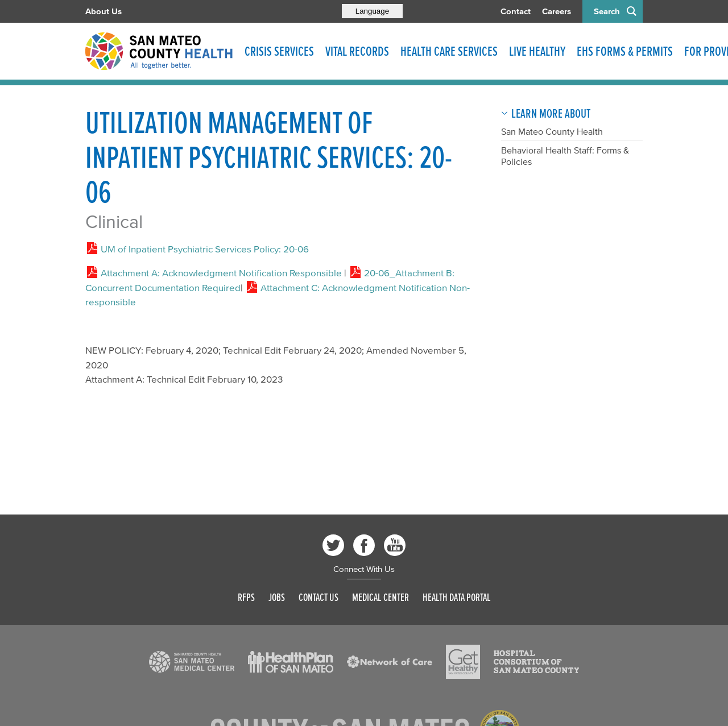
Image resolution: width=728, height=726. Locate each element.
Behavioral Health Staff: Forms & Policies (565, 156)
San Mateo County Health (552, 131)
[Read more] (192, 662)
